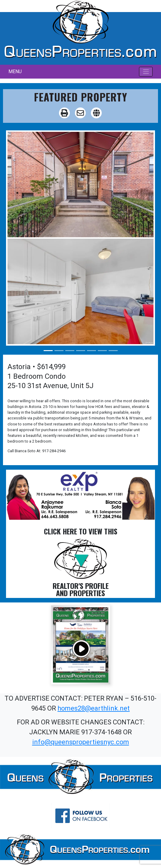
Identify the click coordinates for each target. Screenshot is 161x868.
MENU (15, 72)
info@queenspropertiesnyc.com (81, 742)
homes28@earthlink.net (94, 708)
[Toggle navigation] (146, 72)
